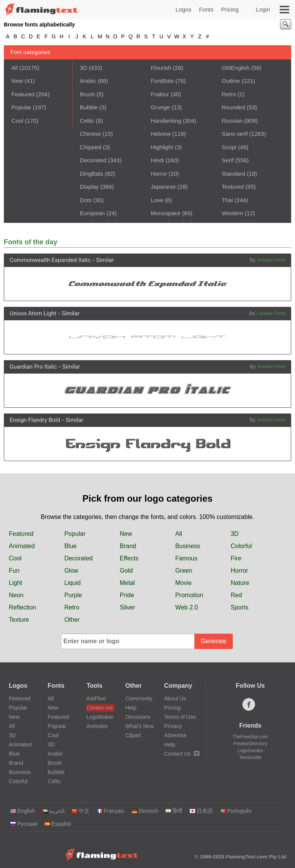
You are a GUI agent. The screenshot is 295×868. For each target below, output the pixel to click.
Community (139, 698)
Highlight (162, 147)
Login (263, 9)
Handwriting (166, 121)
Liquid (72, 583)
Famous (186, 558)
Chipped (91, 147)
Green (184, 571)
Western (232, 213)
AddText (96, 698)
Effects (129, 558)
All (15, 68)
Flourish (161, 68)
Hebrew (161, 134)
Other (72, 620)
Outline (231, 81)
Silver (128, 607)
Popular (22, 107)
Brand (128, 546)
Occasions (138, 717)
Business (188, 546)
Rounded (233, 107)
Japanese (163, 187)
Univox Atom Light (33, 313)
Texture (19, 620)
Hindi (157, 160)
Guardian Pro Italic (33, 367)
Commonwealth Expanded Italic (50, 260)
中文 (80, 811)
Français (110, 811)
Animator (97, 726)
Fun (14, 571)
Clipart (133, 735)
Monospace (166, 213)
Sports (240, 607)
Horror (159, 174)
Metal (127, 583)
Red (236, 595)
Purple (73, 595)
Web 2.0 (186, 607)
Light (16, 583)
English (22, 811)
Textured (233, 187)
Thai (227, 200)
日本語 (201, 811)
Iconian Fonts (272, 260)
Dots (86, 200)
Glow (71, 571)
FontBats (162, 81)
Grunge (161, 107)
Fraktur (160, 94)
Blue (70, 546)
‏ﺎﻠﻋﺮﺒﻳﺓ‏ (53, 811)
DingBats (92, 174)
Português (236, 811)
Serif (228, 160)
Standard (233, 174)
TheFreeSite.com (250, 737)
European (92, 213)
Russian (232, 121)
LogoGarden (250, 751)
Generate (214, 641)
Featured (23, 94)
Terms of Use (180, 717)
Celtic (87, 121)
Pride (127, 595)
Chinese (90, 134)
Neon (16, 595)
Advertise (175, 735)
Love (157, 200)
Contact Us (181, 754)
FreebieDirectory (250, 744)
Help (131, 708)
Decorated (93, 160)
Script (229, 147)
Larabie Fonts (271, 313)
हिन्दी (174, 811)
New (17, 81)
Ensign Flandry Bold (35, 420)
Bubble (89, 107)
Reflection (22, 607)
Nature (240, 583)
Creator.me (100, 708)
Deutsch (145, 811)
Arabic (88, 81)
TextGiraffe (250, 758)
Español (58, 824)
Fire (236, 558)
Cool (17, 121)
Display (89, 187)
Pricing (230, 9)
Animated (22, 546)
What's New (139, 726)
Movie (183, 583)
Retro (229, 94)
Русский (24, 824)
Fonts (206, 9)
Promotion (189, 595)
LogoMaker (100, 717)
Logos (183, 9)
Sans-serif (235, 134)
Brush (87, 94)
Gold (126, 571)
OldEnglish (236, 68)
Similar (105, 260)
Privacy (173, 726)
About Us (175, 698)
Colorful (241, 546)
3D (84, 68)
